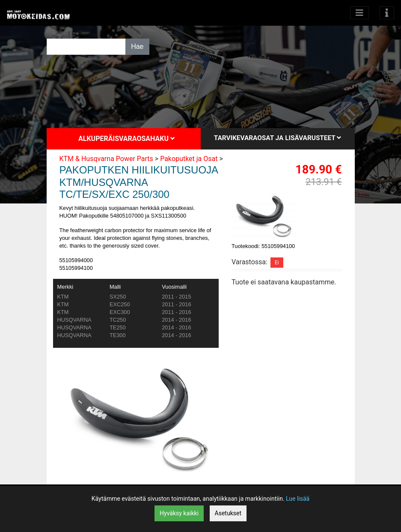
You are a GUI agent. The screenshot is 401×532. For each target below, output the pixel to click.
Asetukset (228, 513)
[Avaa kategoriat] (359, 13)
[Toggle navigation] (387, 13)
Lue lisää (298, 499)
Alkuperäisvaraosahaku (126, 139)
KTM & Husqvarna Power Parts (106, 159)
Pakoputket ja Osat (189, 159)
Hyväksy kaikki (179, 513)
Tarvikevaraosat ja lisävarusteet (278, 138)
